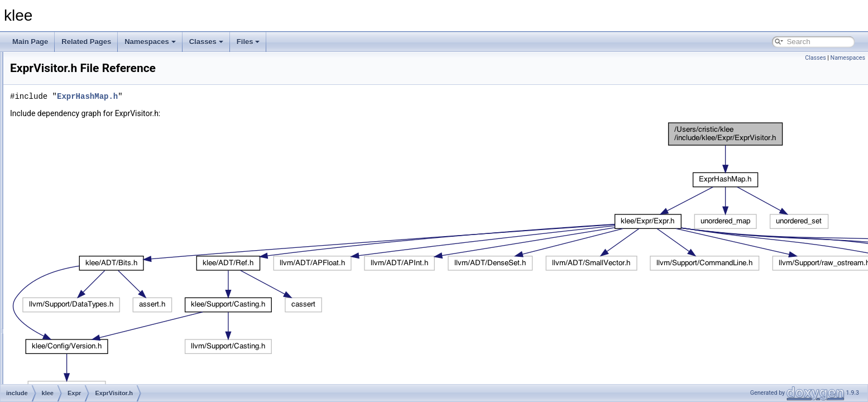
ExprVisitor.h (82, 267)
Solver (64, 291)
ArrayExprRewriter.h (93, 107)
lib (40, 353)
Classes (206, 42)
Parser (73, 58)
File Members (48, 377)
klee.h (64, 341)
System (66, 328)
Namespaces (150, 42)
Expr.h (73, 169)
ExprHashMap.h (88, 205)
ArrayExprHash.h (89, 83)
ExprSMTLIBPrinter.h (95, 242)
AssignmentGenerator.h (99, 144)
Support (66, 316)
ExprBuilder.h (83, 181)
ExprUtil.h (78, 255)
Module (66, 279)
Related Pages (86, 42)
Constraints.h (83, 156)
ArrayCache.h (84, 70)
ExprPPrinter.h (85, 218)
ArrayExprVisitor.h (90, 119)
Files (248, 42)
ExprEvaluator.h (87, 193)
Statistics (68, 304)
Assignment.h (84, 132)
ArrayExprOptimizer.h (95, 95)
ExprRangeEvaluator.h (97, 230)
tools (44, 365)
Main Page (30, 42)
